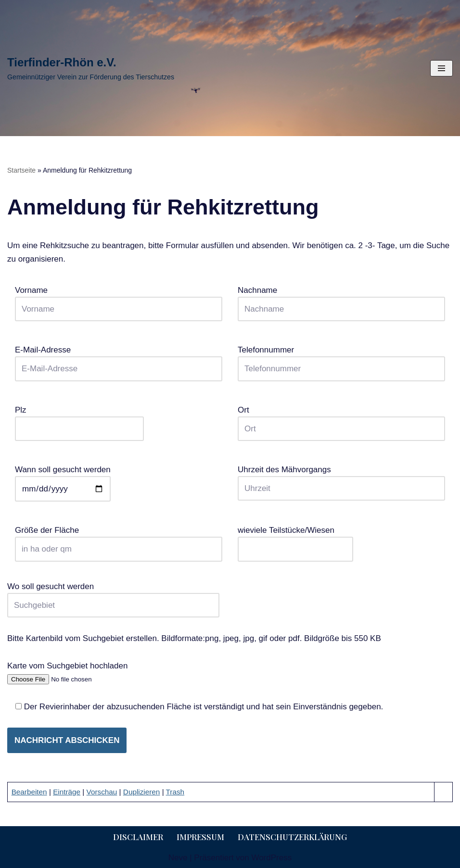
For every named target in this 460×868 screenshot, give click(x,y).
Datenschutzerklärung (292, 837)
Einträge (67, 792)
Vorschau (102, 792)
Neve (178, 858)
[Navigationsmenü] (441, 68)
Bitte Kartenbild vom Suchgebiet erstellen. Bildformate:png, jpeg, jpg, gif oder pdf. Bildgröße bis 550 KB (194, 638)
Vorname (119, 300)
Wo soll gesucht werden (113, 596)
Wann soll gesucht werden (63, 479)
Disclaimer (138, 837)
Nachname (341, 300)
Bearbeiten (29, 792)
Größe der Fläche (119, 540)
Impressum (200, 837)
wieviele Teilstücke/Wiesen (295, 540)
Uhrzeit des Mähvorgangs (341, 479)
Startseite (21, 170)
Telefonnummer (341, 359)
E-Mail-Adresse (119, 359)
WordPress (271, 858)
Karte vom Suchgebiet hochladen (68, 672)
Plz (79, 419)
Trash (175, 792)
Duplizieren (142, 792)
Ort (341, 419)
